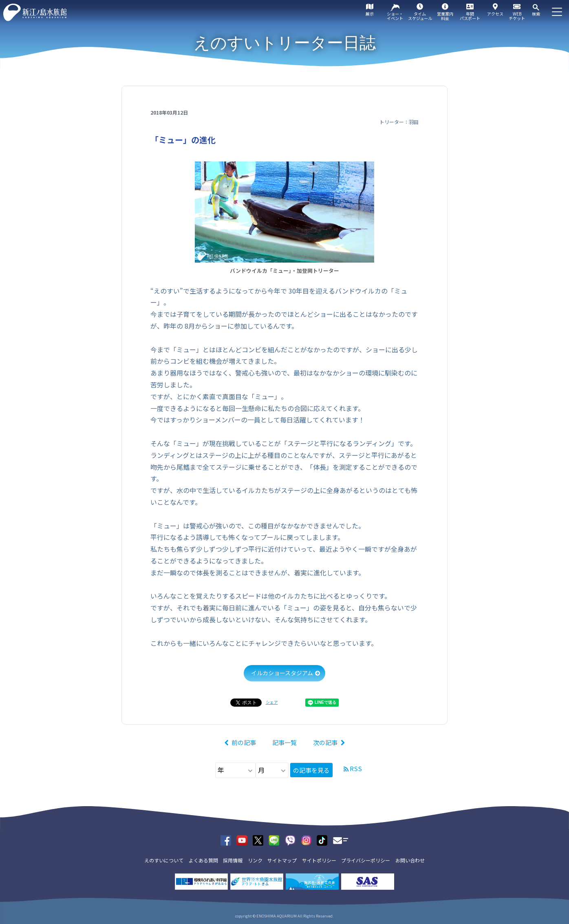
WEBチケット (517, 16)
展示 (370, 14)
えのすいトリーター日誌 (285, 43)
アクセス (495, 14)
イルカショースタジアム (282, 673)
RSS (356, 768)
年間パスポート (470, 16)
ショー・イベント (395, 16)
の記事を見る (311, 770)
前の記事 (244, 742)
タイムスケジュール (420, 16)
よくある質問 (203, 860)
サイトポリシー (319, 860)
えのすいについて (164, 860)
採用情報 (233, 860)
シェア (272, 702)
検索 (536, 14)
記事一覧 (284, 742)
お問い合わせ (410, 860)
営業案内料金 (445, 16)
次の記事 (325, 742)
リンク (255, 860)
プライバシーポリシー (366, 860)
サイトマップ (282, 860)
